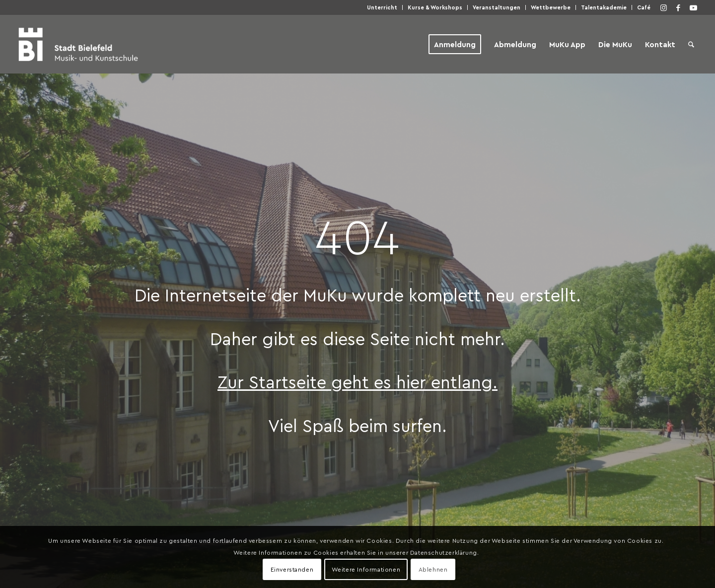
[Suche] (691, 44)
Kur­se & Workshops (435, 7)
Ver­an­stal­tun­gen (497, 7)
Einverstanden (292, 569)
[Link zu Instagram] (663, 7)
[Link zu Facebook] (678, 7)
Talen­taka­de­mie (604, 7)
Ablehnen (433, 569)
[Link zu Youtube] (693, 7)
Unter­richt (382, 7)
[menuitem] (382, 7)
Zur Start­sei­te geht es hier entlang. (357, 381)
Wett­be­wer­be (551, 7)
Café (644, 7)
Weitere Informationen (366, 569)
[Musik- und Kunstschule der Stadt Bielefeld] (78, 44)
